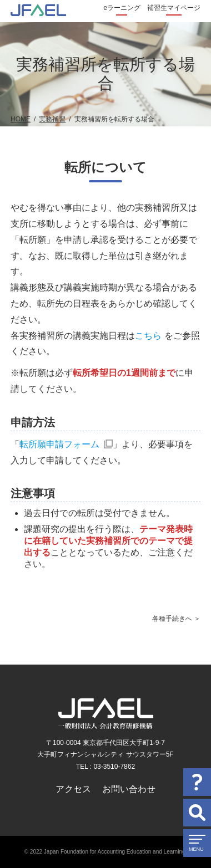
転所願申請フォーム (59, 444)
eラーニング (122, 8)
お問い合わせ (129, 789)
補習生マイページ (174, 8)
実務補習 (52, 119)
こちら (148, 336)
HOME (21, 119)
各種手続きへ (172, 619)
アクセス (73, 789)
